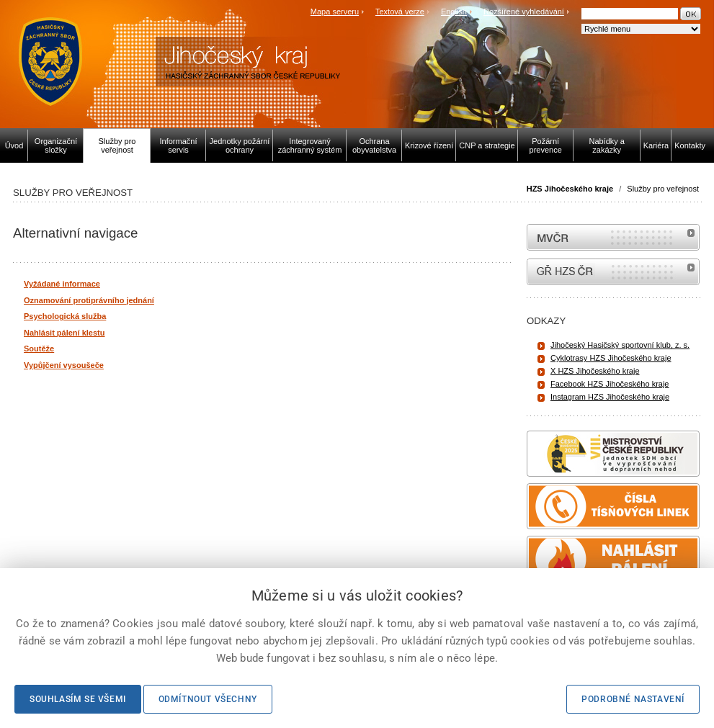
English (454, 12)
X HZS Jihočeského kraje (595, 371)
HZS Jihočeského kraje (570, 189)
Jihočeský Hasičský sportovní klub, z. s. (620, 345)
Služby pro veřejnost (663, 189)
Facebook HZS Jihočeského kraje (610, 384)
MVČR (613, 237)
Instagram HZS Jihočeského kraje (610, 397)
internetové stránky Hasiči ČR (613, 272)
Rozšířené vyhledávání (524, 12)
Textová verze (400, 12)
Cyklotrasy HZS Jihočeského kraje (611, 358)
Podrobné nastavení (633, 699)
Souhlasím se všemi (78, 699)
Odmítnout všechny (208, 699)
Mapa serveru (335, 12)
